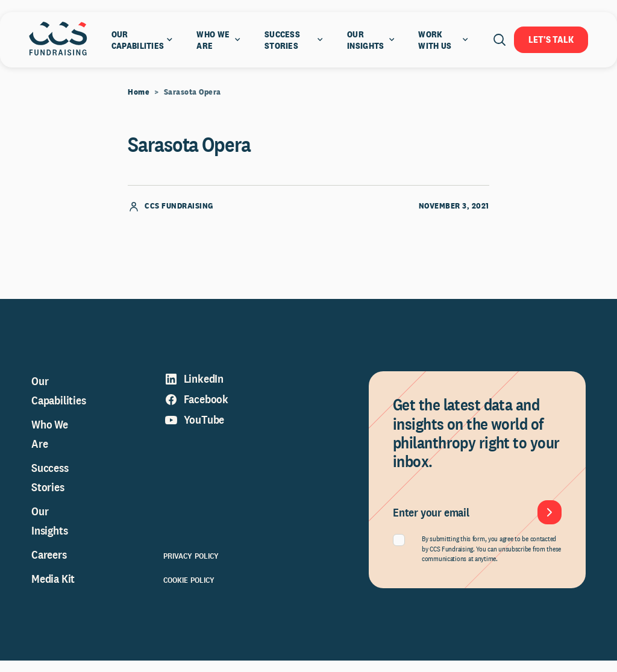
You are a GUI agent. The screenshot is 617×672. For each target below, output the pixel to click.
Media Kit (53, 590)
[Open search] (500, 40)
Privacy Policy (191, 567)
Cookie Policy (189, 591)
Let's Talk (551, 39)
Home (139, 103)
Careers (49, 566)
